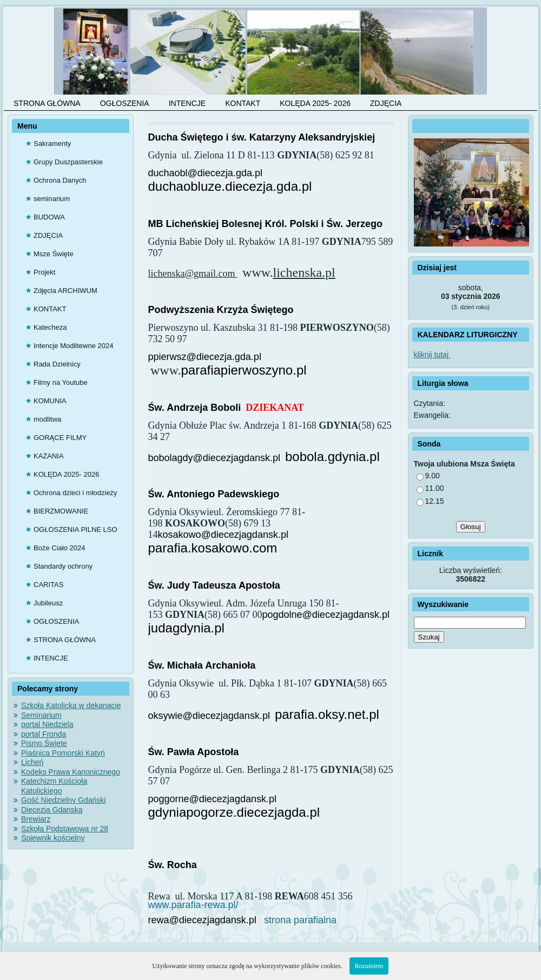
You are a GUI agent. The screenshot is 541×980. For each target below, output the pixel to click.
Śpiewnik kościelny (53, 838)
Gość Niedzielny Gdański (63, 800)
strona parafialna (299, 920)
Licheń (32, 762)
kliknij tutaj (432, 355)
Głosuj (471, 527)
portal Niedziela (47, 724)
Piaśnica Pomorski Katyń (63, 753)
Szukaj (429, 637)
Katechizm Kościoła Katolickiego (54, 786)
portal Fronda (44, 734)
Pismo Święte (44, 743)
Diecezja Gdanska (52, 810)
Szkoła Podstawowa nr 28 (65, 829)
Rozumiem (369, 966)
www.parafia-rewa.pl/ (193, 905)
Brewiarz (36, 819)
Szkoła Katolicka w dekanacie (71, 705)
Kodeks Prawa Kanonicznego (71, 772)
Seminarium (41, 715)
